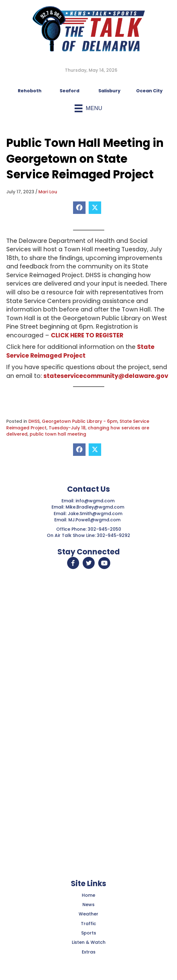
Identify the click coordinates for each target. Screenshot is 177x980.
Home (88, 895)
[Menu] (88, 108)
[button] (73, 563)
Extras (89, 952)
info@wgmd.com (96, 501)
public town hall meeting (58, 434)
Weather (88, 914)
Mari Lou (48, 192)
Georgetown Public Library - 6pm (80, 421)
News (88, 905)
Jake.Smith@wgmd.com (96, 514)
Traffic (88, 924)
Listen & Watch (89, 942)
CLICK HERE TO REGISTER (87, 335)
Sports (89, 933)
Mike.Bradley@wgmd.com (95, 507)
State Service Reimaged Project (80, 351)
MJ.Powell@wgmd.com (96, 520)
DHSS (34, 421)
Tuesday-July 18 (67, 428)
